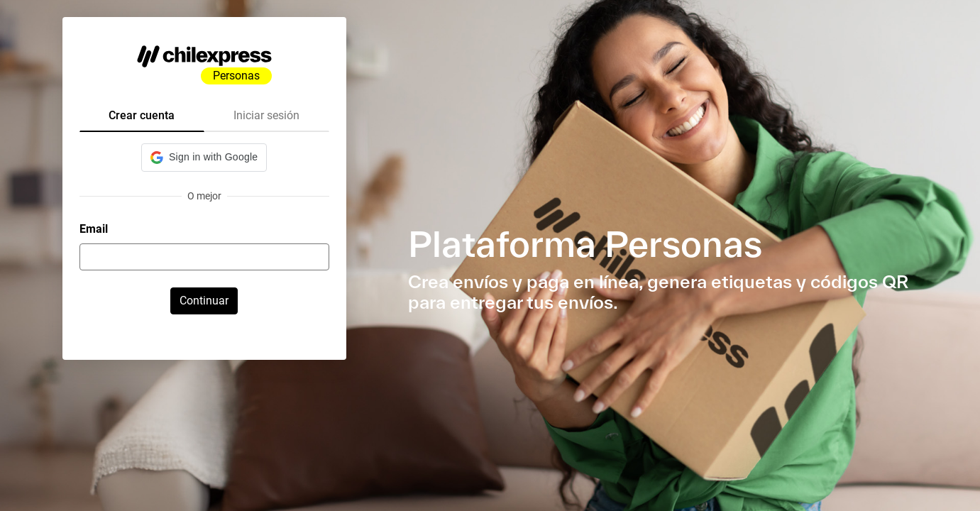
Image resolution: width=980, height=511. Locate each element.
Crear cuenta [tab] (142, 115)
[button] (204, 158)
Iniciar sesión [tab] (266, 115)
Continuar (204, 301)
